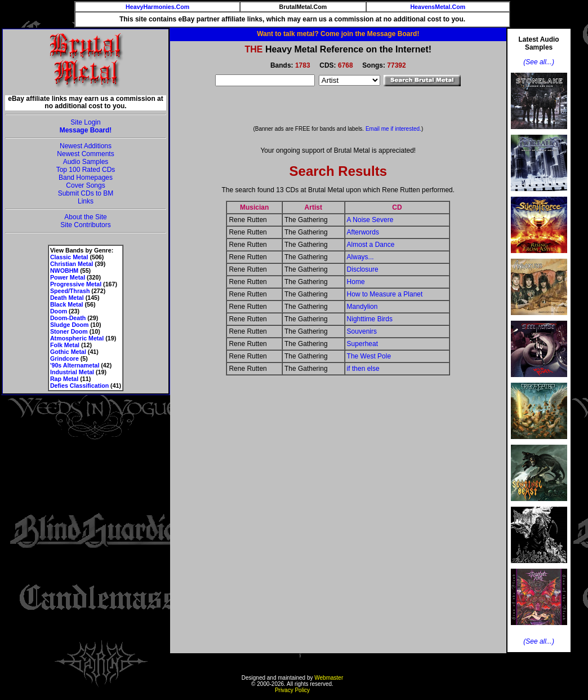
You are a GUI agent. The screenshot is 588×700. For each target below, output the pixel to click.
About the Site (85, 217)
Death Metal (67, 298)
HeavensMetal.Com (438, 7)
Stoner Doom (69, 331)
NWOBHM (64, 271)
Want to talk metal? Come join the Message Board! (338, 34)
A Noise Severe (370, 220)
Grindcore (64, 358)
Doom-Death (68, 318)
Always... (360, 257)
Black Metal (67, 304)
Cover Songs (85, 185)
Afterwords (363, 232)
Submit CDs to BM (86, 193)
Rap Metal (64, 379)
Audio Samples (86, 162)
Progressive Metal (76, 284)
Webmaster (329, 678)
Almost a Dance (371, 245)
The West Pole (369, 356)
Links (86, 201)
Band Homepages (86, 178)
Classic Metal (69, 257)
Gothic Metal (68, 352)
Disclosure (363, 269)
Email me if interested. (393, 129)
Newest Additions (86, 146)
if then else (363, 369)
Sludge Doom (70, 325)
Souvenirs (362, 331)
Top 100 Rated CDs (86, 170)
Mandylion (362, 307)
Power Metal (68, 277)
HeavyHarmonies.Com (157, 7)
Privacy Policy (292, 690)
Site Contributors (85, 225)
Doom (59, 311)
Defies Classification (79, 386)
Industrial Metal (72, 372)
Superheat (362, 344)
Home (356, 282)
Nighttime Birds (370, 319)
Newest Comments (85, 154)
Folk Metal (65, 345)
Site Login (85, 122)
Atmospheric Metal (77, 338)
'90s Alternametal (75, 365)
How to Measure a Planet (385, 294)
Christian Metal (72, 264)
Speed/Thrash (70, 291)
